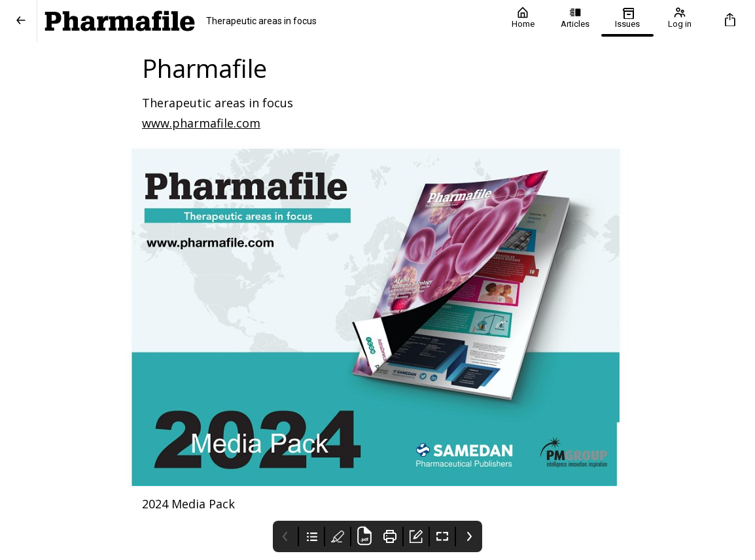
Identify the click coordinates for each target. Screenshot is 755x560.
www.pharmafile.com (201, 123)
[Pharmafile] (267, 21)
